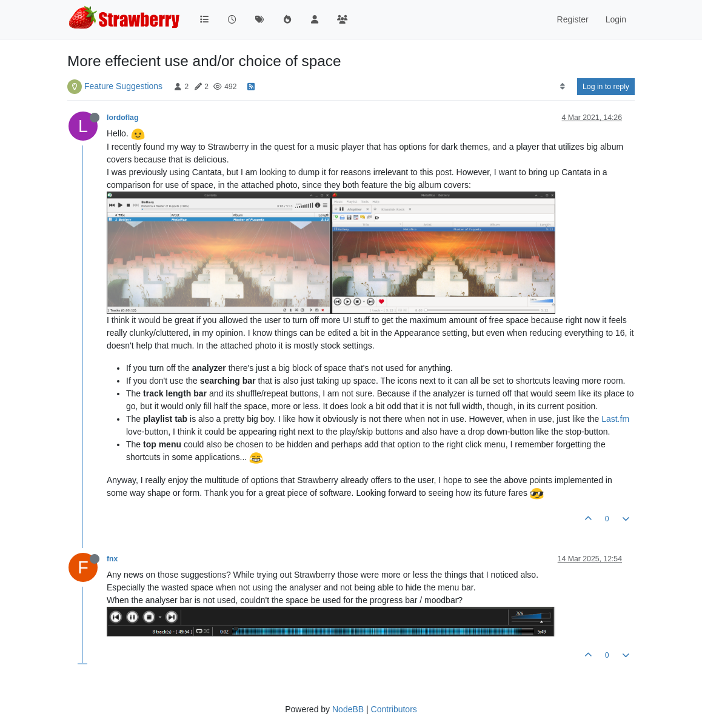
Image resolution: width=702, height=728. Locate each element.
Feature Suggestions (123, 86)
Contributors (394, 709)
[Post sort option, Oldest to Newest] (562, 87)
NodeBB (348, 709)
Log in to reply (606, 87)
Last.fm (615, 419)
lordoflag (122, 118)
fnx (112, 559)
